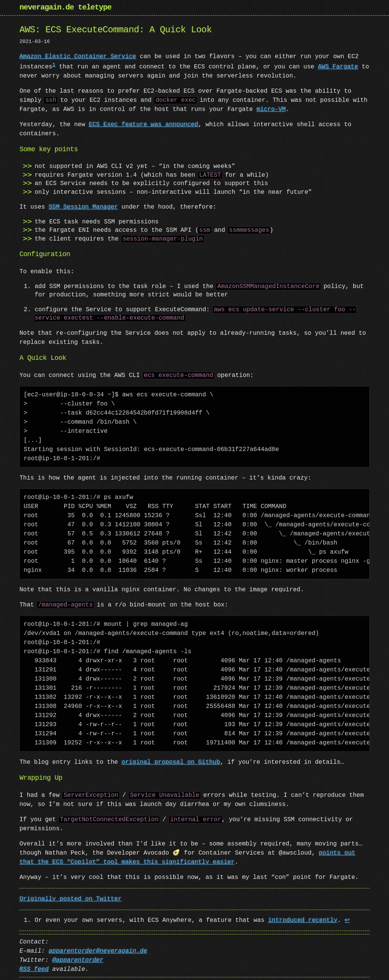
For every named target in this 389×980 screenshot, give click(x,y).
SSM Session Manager (83, 207)
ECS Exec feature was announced (144, 124)
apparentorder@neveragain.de (98, 951)
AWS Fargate (338, 66)
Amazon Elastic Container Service (78, 57)
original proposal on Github (171, 762)
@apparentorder (78, 960)
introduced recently (303, 920)
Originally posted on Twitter (70, 899)
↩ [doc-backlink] (347, 920)
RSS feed (34, 969)
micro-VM (271, 109)
